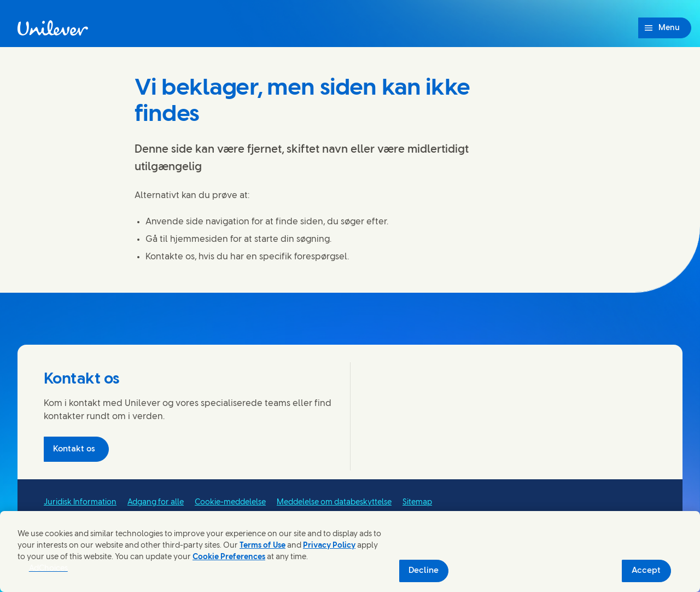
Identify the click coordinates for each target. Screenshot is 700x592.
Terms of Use (262, 546)
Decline (424, 571)
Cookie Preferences (229, 557)
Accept (646, 571)
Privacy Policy (329, 546)
